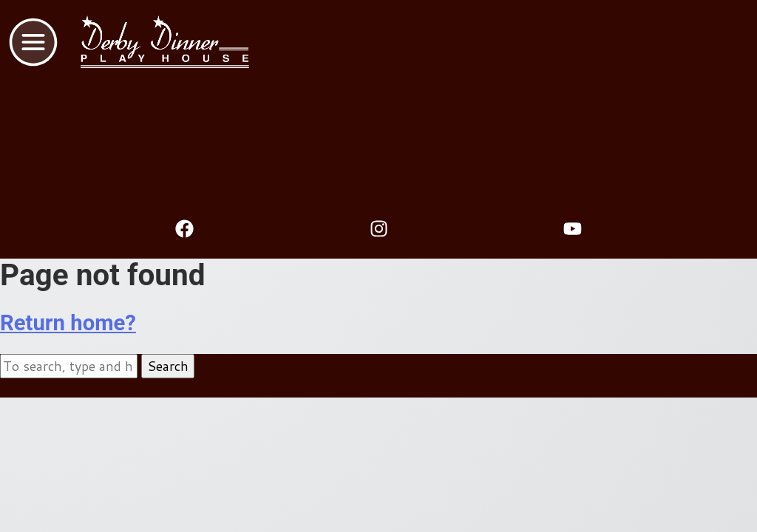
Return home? (68, 323)
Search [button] (168, 366)
